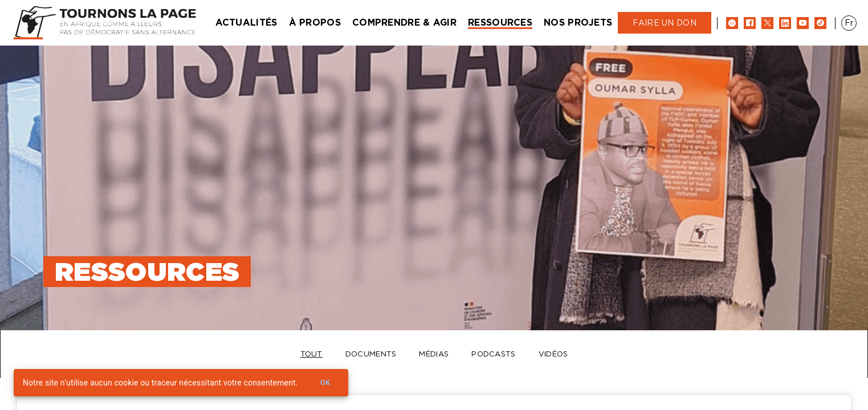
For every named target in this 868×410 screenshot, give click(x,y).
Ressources (500, 22)
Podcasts (493, 354)
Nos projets (578, 22)
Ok (325, 383)
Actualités (246, 22)
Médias (434, 354)
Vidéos (553, 354)
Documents (371, 354)
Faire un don (665, 23)
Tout (311, 354)
